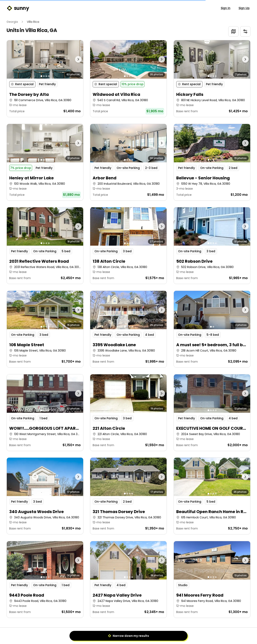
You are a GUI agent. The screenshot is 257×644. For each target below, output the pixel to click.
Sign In (226, 8)
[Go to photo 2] (44, 76)
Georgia (12, 22)
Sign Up (244, 8)
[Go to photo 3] (46, 76)
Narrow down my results (128, 636)
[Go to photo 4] (49, 76)
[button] (45, 79)
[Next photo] (74, 59)
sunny (18, 8)
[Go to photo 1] (41, 76)
